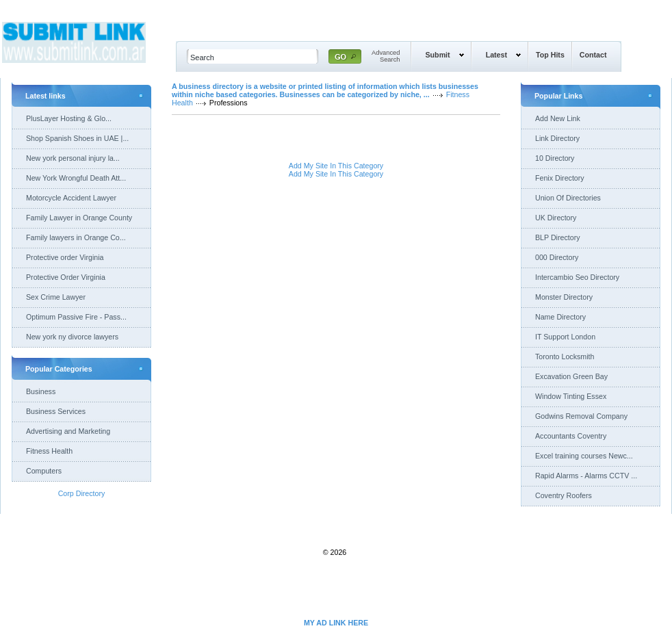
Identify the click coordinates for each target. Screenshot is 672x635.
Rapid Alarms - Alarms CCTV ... (586, 476)
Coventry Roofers (564, 495)
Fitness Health (49, 451)
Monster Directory (564, 297)
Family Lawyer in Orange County (79, 218)
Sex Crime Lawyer (56, 297)
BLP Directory (558, 237)
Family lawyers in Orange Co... (76, 237)
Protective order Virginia (65, 257)
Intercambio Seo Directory (577, 277)
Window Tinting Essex (571, 396)
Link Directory (557, 138)
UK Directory (556, 218)
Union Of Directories (568, 198)
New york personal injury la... (73, 158)
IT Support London (565, 337)
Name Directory (560, 317)
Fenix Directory (560, 178)
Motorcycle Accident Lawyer (71, 198)
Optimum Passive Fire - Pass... (76, 317)
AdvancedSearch (386, 56)
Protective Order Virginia (66, 277)
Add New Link (558, 118)
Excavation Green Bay (571, 376)
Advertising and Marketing (68, 431)
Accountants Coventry (571, 436)
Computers (44, 471)
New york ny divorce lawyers (72, 337)
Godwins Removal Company (581, 416)
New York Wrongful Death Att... (76, 178)
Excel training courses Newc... (584, 456)
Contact (593, 55)
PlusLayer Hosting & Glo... (69, 118)
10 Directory (555, 158)
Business (41, 391)
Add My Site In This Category (336, 166)
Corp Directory (82, 493)
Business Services (56, 411)
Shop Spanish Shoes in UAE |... (77, 138)
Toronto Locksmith (565, 357)
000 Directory (557, 257)
